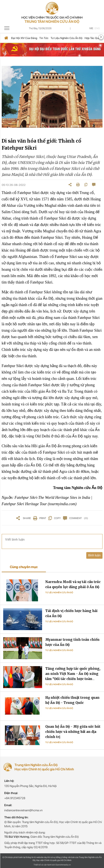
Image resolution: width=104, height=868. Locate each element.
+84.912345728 (15, 798)
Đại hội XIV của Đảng (24, 38)
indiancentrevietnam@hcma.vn (23, 810)
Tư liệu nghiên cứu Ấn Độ (67, 38)
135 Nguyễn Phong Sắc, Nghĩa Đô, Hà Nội (30, 786)
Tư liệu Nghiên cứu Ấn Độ (59, 592)
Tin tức (44, 38)
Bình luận (94, 555)
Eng (97, 28)
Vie (91, 28)
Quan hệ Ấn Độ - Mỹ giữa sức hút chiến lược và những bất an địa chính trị (73, 732)
